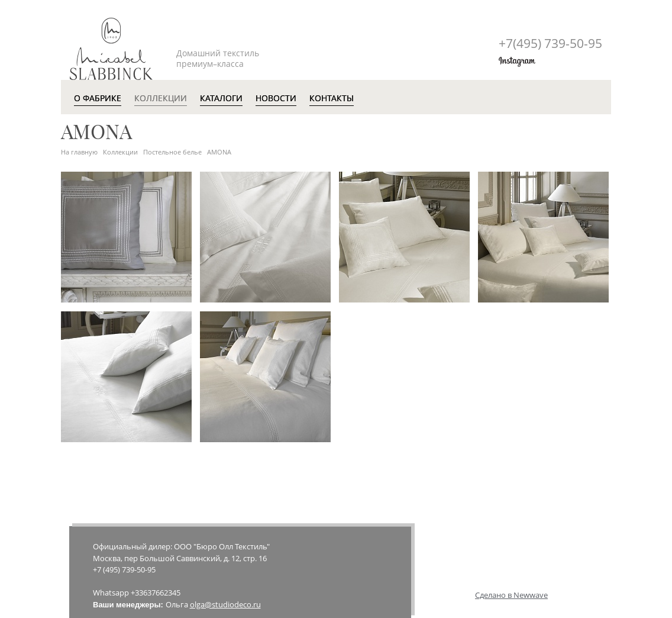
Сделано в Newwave (511, 595)
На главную (79, 152)
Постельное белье (172, 152)
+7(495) (550, 43)
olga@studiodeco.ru (225, 604)
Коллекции (120, 152)
